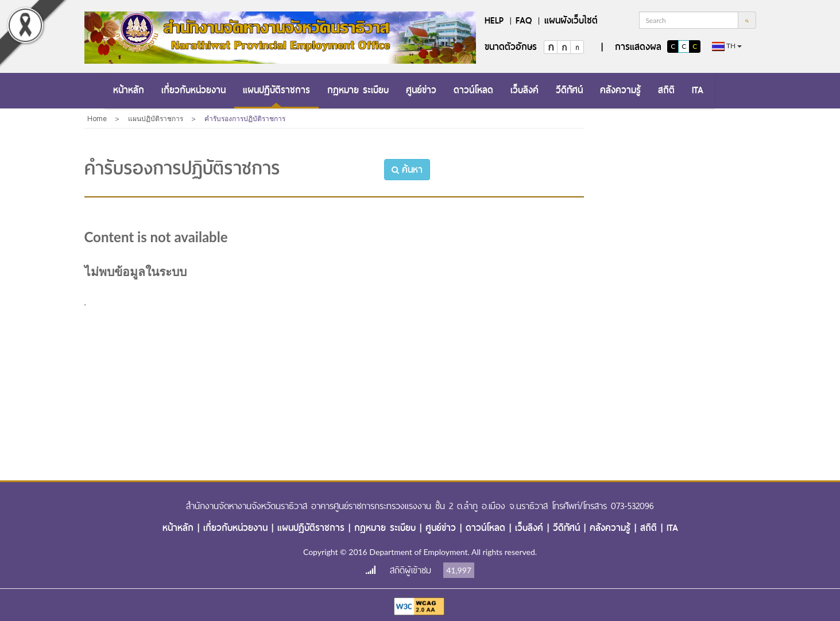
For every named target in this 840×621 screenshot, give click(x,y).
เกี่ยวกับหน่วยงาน (193, 90)
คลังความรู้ (620, 90)
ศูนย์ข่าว (421, 90)
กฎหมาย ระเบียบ (358, 90)
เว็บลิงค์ (524, 90)
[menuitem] (129, 91)
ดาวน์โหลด (473, 90)
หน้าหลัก (129, 90)
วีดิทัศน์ (569, 90)
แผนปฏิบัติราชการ (276, 90)
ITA (698, 90)
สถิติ (666, 90)
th (727, 46)
